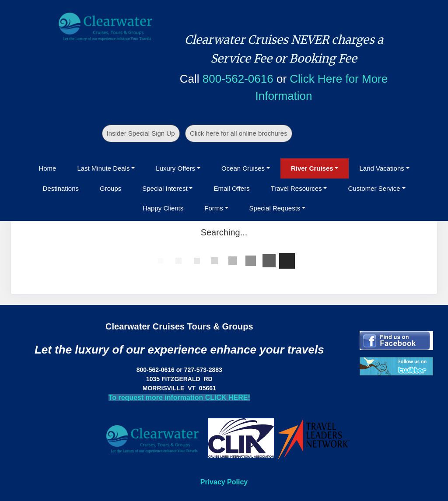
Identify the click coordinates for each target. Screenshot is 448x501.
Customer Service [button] (374, 188)
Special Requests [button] (275, 208)
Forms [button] (214, 208)
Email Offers (231, 188)
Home (47, 168)
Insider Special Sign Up (141, 133)
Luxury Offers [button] (175, 168)
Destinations (61, 188)
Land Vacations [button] (381, 168)
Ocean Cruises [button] (243, 168)
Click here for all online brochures (239, 133)
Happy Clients (163, 208)
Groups (110, 188)
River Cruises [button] (312, 168)
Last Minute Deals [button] (103, 168)
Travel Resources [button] (296, 188)
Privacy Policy (224, 482)
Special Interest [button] (165, 188)
